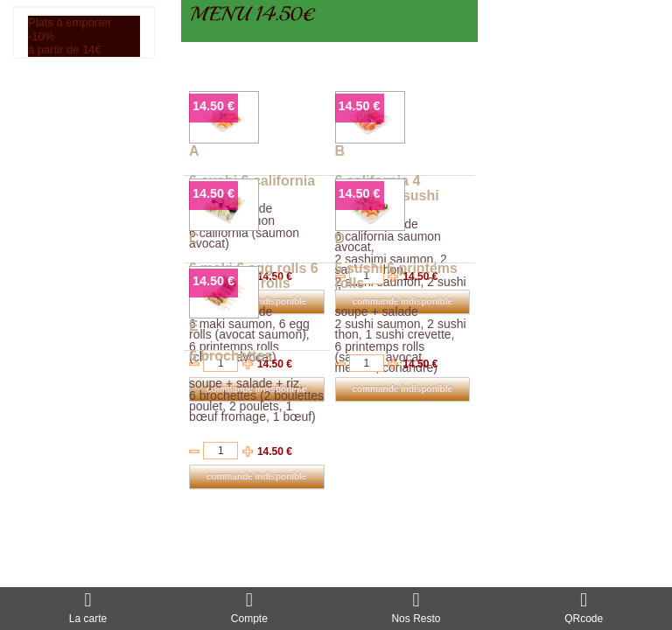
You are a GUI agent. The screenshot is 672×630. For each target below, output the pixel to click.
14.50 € (213, 106)
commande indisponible (402, 389)
